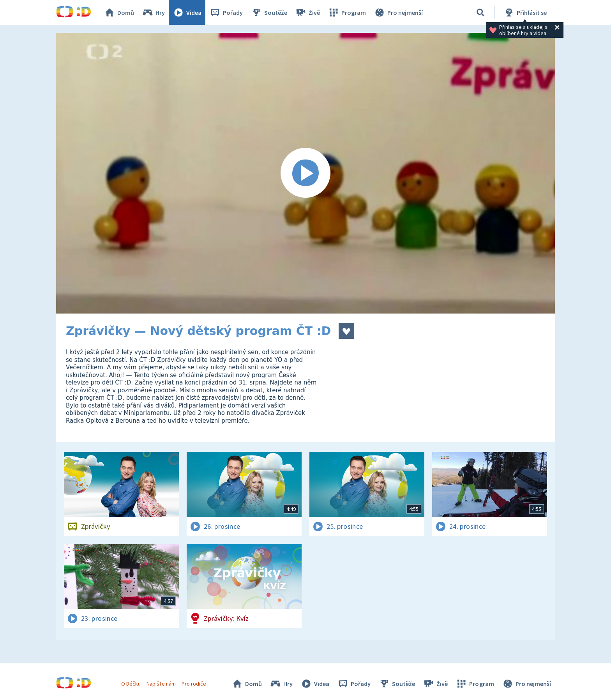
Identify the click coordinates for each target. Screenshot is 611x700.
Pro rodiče (194, 684)
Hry (153, 12)
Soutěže (269, 12)
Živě (307, 12)
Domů (119, 12)
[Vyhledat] (480, 12)
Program (347, 12)
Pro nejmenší (398, 12)
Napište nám (161, 684)
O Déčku (131, 684)
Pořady (226, 12)
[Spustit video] (305, 173)
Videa (187, 12)
